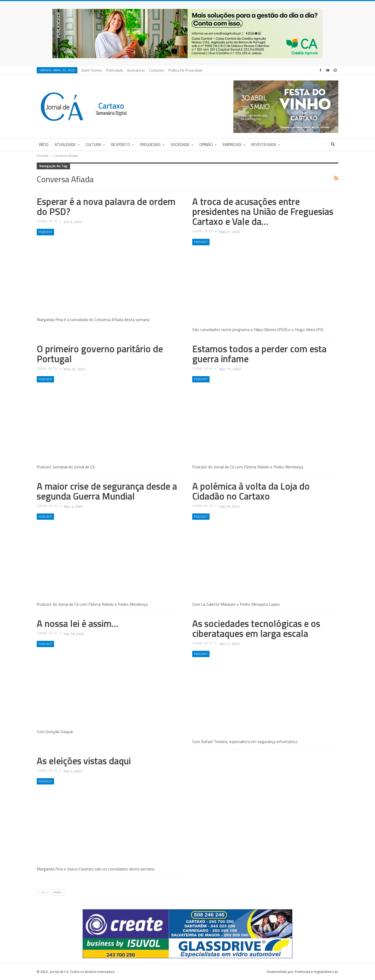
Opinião (206, 145)
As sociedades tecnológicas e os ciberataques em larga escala (256, 628)
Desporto (120, 145)
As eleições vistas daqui (84, 761)
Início (44, 145)
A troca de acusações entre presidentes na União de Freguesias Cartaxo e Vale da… (263, 211)
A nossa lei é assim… (77, 623)
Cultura (93, 145)
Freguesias (150, 145)
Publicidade (114, 70)
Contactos (157, 70)
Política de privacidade (185, 70)
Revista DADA (264, 145)
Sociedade (180, 145)
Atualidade (65, 145)
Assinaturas (136, 70)
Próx (58, 892)
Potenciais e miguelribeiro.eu (317, 972)
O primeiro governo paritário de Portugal (100, 354)
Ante (43, 892)
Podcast (45, 232)
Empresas (232, 145)
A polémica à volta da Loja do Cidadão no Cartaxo (251, 491)
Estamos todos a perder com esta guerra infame (259, 354)
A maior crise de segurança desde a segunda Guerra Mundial (107, 491)
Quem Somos (92, 70)
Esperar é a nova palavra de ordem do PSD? (106, 206)
